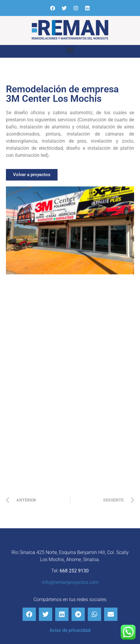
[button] (70, 50)
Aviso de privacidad (70, 630)
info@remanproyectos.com (70, 582)
